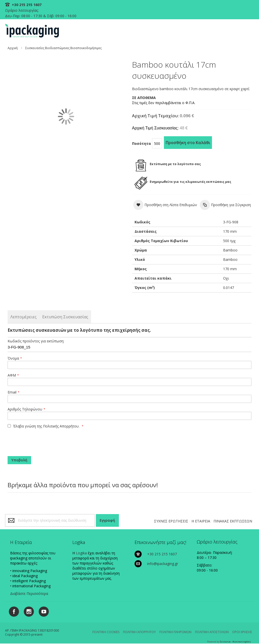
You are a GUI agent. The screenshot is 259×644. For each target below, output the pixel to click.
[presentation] (38, 440)
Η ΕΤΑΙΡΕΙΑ (201, 521)
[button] (165, 205)
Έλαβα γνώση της (44, 426)
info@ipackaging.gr (163, 564)
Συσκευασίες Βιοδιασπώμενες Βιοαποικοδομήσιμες (63, 48)
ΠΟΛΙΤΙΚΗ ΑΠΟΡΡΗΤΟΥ (139, 632)
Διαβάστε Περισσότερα (29, 593)
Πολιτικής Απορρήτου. (61, 426)
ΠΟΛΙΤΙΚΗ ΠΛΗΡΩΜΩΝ (175, 632)
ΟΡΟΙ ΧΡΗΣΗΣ (242, 632)
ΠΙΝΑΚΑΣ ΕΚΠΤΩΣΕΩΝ (233, 521)
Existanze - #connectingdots (235, 642)
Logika (81, 553)
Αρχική (13, 48)
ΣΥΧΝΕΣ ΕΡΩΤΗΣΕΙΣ (171, 521)
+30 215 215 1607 (26, 5)
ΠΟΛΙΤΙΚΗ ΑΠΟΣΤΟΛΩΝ (212, 632)
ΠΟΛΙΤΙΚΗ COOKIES (106, 632)
